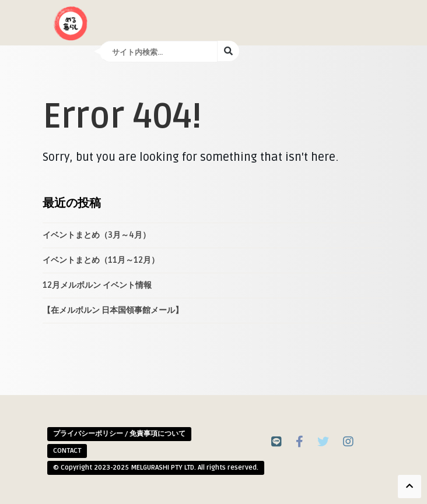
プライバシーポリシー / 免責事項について (119, 434)
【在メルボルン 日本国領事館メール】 (113, 310)
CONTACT (67, 451)
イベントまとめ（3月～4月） (97, 235)
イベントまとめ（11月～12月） (101, 260)
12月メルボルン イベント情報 (97, 285)
